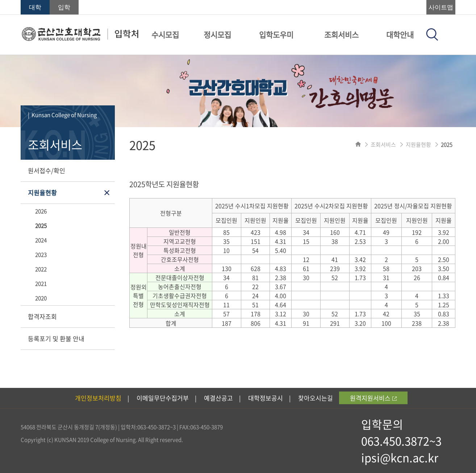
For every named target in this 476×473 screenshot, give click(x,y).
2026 (41, 211)
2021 (41, 284)
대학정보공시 (266, 398)
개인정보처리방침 (98, 398)
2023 (41, 255)
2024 (41, 240)
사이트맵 (441, 7)
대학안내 (400, 35)
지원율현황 (42, 192)
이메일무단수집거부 (163, 398)
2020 (41, 298)
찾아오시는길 (316, 398)
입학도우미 (276, 35)
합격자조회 (42, 316)
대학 (35, 7)
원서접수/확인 (47, 170)
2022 (41, 269)
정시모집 (217, 35)
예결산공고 (218, 398)
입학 (64, 7)
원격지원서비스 (373, 398)
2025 (41, 226)
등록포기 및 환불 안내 (56, 338)
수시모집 (165, 35)
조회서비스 (341, 35)
